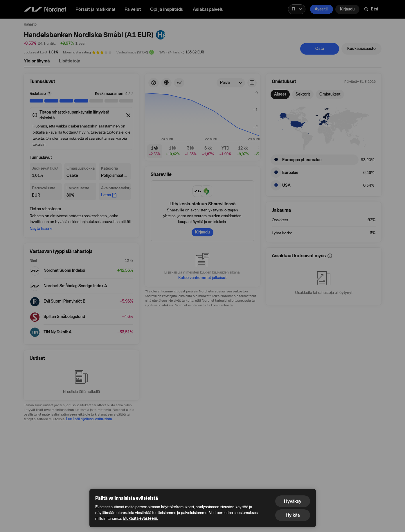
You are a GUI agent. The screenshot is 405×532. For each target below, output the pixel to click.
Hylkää (293, 515)
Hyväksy (293, 501)
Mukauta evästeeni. (140, 518)
